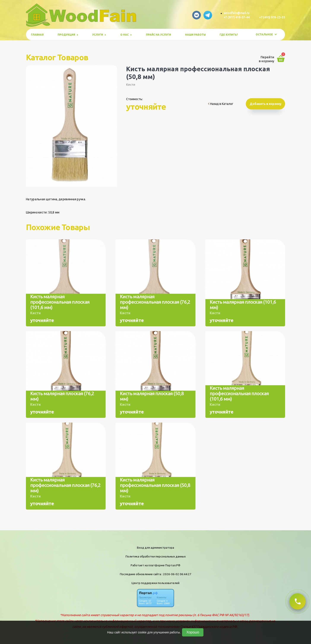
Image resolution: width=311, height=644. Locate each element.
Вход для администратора (155, 548)
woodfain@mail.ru (237, 13)
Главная (37, 35)
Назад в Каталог (221, 104)
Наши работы (195, 35)
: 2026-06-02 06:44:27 (177, 574)
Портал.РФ (173, 565)
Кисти (131, 85)
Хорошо (193, 632)
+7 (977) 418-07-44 (237, 17)
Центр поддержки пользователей (155, 583)
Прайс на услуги (159, 35)
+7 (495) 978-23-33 (272, 17)
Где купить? (229, 35)
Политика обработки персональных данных (156, 556)
